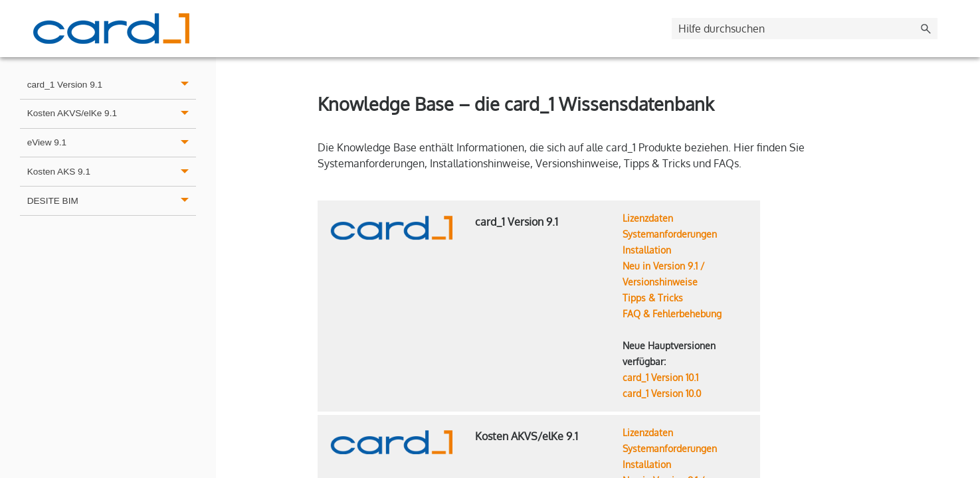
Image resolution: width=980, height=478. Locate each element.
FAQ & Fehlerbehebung (672, 314)
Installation (647, 250)
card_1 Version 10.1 (660, 377)
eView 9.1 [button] (112, 143)
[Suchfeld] (805, 29)
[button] (926, 29)
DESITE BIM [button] (112, 201)
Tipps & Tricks (653, 298)
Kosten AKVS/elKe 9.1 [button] (112, 114)
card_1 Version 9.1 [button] (112, 85)
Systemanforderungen (670, 234)
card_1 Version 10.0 (662, 393)
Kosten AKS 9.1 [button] (112, 172)
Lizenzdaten (648, 218)
